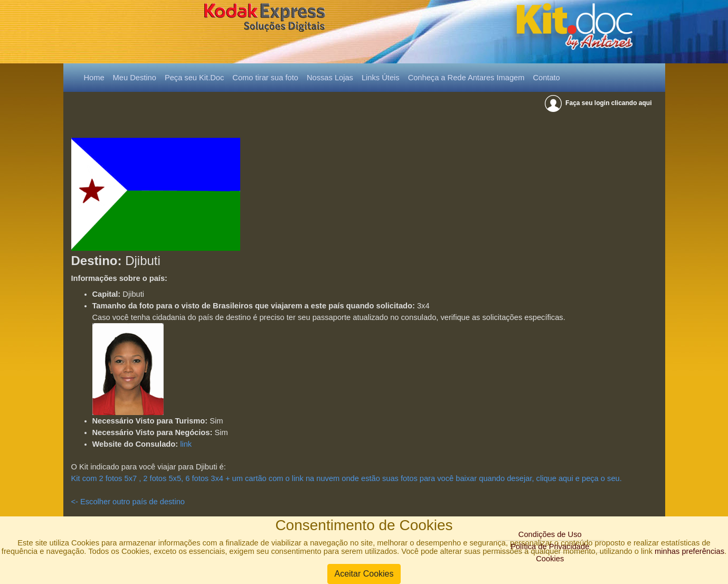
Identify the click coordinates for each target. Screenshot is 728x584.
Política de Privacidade (550, 547)
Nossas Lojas (330, 78)
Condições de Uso (550, 534)
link (186, 444)
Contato (546, 78)
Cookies (550, 559)
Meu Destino (135, 78)
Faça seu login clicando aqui (599, 103)
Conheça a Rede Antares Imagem (466, 78)
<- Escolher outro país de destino (128, 502)
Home (96, 77)
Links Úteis (381, 78)
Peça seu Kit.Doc (194, 78)
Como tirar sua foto (265, 78)
